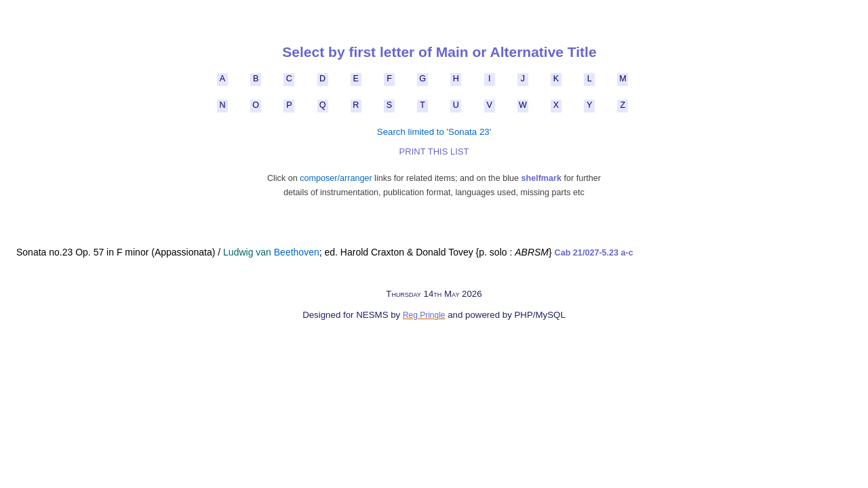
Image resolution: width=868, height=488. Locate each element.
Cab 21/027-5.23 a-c (594, 253)
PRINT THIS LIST (434, 151)
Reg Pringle (424, 315)
